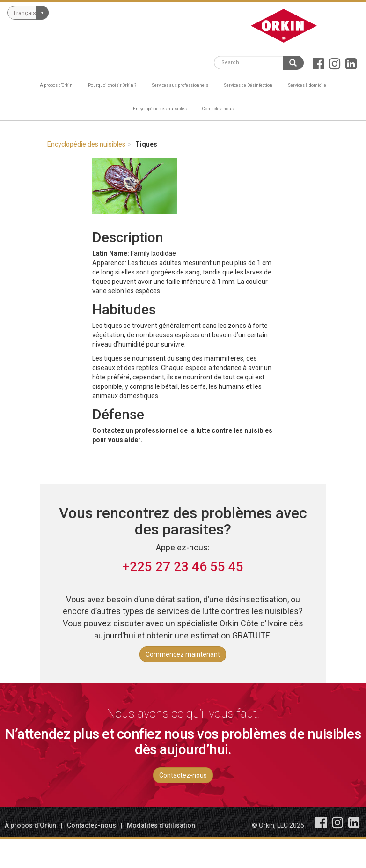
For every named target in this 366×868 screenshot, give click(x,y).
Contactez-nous (218, 108)
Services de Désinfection (248, 85)
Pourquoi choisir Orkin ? (112, 85)
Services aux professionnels (180, 85)
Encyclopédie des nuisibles (160, 108)
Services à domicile (307, 85)
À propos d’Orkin (56, 85)
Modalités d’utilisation (161, 825)
